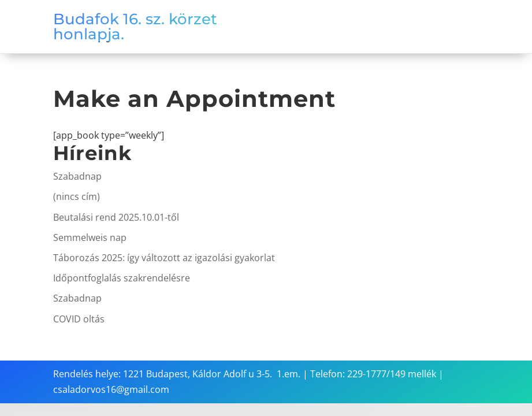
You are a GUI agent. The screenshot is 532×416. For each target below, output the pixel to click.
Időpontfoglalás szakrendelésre (122, 278)
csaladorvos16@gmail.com (111, 389)
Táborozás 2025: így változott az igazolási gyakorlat (164, 258)
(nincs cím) (77, 196)
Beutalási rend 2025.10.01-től (116, 217)
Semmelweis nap (90, 237)
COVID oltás (79, 319)
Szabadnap (77, 176)
